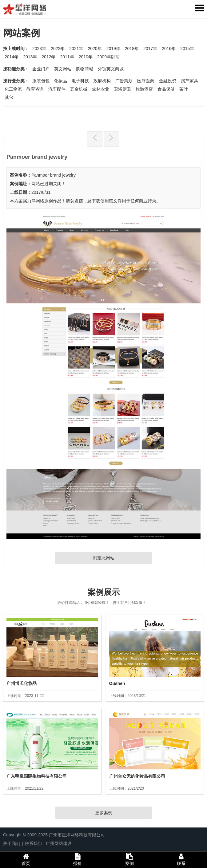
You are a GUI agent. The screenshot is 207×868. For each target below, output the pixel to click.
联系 (181, 859)
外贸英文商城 (111, 69)
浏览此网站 (104, 558)
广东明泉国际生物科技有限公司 (37, 776)
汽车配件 (57, 89)
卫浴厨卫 (122, 89)
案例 (129, 859)
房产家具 (189, 81)
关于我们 (12, 843)
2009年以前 (108, 57)
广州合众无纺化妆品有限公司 (137, 776)
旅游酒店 (144, 89)
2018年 (132, 49)
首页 (26, 859)
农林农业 (101, 89)
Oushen (117, 683)
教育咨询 (35, 89)
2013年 (30, 57)
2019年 (113, 49)
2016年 (169, 49)
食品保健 (166, 89)
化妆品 (61, 81)
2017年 (150, 49)
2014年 (12, 57)
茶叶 (184, 89)
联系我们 (33, 843)
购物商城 (85, 69)
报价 (78, 859)
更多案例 (104, 813)
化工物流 (13, 89)
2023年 (39, 49)
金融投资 (168, 81)
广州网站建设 (59, 843)
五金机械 (79, 89)
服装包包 (41, 81)
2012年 (48, 57)
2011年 (67, 57)
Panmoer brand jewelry (54, 175)
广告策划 (124, 81)
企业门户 (41, 69)
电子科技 (80, 81)
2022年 (58, 49)
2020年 (95, 49)
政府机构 (102, 81)
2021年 (76, 49)
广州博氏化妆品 (22, 683)
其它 (9, 97)
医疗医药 (146, 81)
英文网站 (63, 69)
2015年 (187, 49)
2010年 (86, 57)
